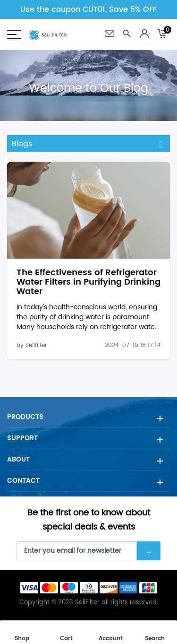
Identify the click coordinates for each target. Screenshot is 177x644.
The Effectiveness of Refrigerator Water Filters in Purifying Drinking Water (88, 282)
